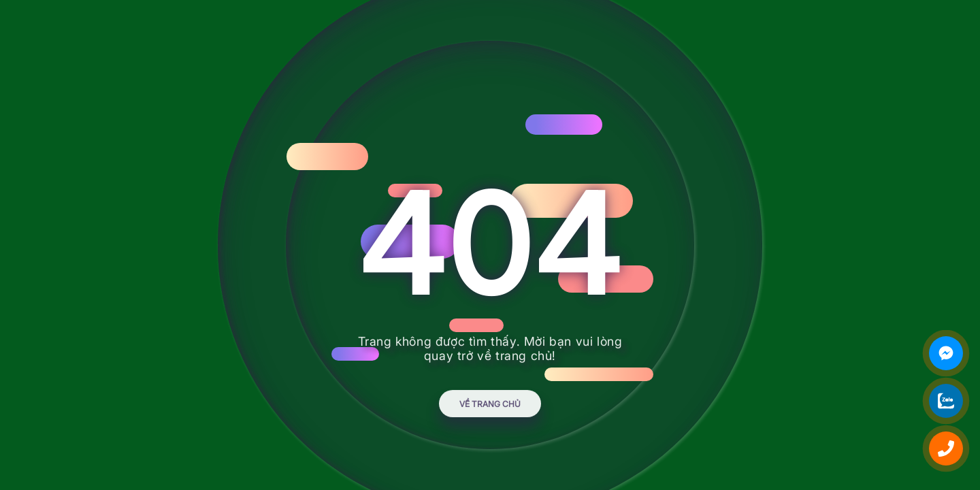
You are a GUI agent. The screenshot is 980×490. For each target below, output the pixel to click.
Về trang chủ (490, 409)
